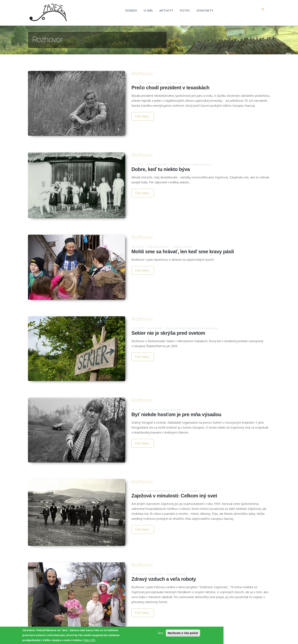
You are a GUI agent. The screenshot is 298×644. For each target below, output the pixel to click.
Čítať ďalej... (143, 116)
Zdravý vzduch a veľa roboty (164, 579)
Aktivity (166, 10)
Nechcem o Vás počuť (183, 633)
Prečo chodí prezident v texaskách (170, 88)
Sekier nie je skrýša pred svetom (168, 333)
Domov (131, 10)
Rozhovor (142, 73)
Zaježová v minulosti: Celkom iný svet (174, 496)
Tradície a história (201, 164)
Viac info (90, 640)
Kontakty (205, 10)
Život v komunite (175, 83)
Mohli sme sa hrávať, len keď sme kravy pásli (183, 252)
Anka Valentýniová (156, 164)
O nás (148, 10)
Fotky (185, 10)
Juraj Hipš (153, 410)
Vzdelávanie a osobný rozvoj (202, 328)
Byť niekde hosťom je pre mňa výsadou (176, 414)
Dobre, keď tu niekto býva (161, 169)
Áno (161, 633)
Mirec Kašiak (155, 83)
